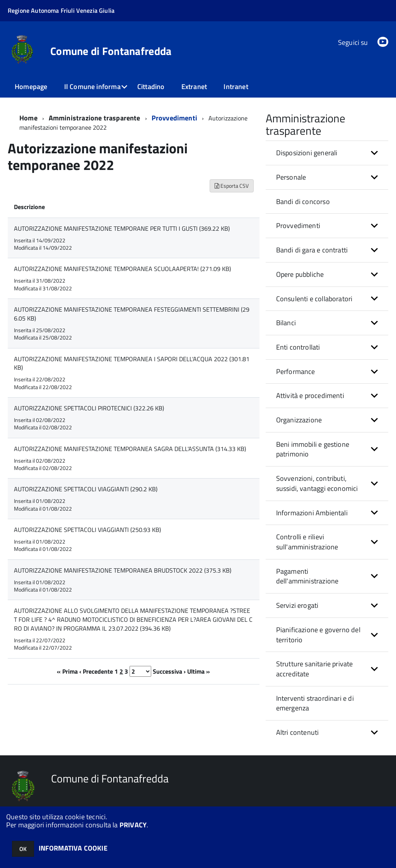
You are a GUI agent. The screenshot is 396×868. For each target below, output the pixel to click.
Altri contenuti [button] (298, 732)
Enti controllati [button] (298, 347)
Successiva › (169, 671)
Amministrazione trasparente (95, 118)
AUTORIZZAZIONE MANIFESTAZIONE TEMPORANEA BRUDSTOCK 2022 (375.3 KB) (123, 570)
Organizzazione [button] (299, 420)
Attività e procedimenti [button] (310, 395)
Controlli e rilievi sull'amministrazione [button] (307, 542)
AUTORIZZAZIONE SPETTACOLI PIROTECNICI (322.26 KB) (89, 408)
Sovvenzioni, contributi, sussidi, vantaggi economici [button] (317, 483)
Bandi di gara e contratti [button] (312, 250)
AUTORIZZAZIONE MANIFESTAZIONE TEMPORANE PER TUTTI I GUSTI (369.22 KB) (122, 228)
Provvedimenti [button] (298, 226)
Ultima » (199, 671)
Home (28, 118)
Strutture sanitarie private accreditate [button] (315, 669)
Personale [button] (291, 177)
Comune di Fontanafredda (111, 51)
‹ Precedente (96, 671)
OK (23, 849)
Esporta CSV (232, 186)
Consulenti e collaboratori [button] (314, 299)
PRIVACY (133, 825)
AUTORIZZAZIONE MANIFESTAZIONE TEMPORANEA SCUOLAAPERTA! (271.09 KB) (122, 269)
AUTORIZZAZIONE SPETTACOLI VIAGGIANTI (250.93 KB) (87, 530)
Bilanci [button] (286, 323)
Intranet (236, 87)
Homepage (31, 87)
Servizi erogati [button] (297, 605)
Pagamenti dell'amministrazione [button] (307, 576)
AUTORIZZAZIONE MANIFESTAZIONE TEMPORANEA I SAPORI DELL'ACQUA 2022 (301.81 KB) (132, 363)
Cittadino (151, 87)
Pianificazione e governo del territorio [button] (318, 635)
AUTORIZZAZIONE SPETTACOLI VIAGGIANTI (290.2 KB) (86, 489)
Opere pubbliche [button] (300, 274)
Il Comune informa (92, 87)
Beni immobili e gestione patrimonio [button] (313, 449)
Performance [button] (296, 371)
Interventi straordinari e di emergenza (315, 703)
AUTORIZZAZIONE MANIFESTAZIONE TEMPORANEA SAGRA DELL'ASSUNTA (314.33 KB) (130, 449)
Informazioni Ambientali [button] (312, 513)
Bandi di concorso (303, 202)
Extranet (194, 87)
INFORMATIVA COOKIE (73, 848)
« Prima (67, 671)
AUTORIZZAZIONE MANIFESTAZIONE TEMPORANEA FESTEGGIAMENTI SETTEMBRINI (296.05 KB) (132, 314)
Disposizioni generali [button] (307, 153)
